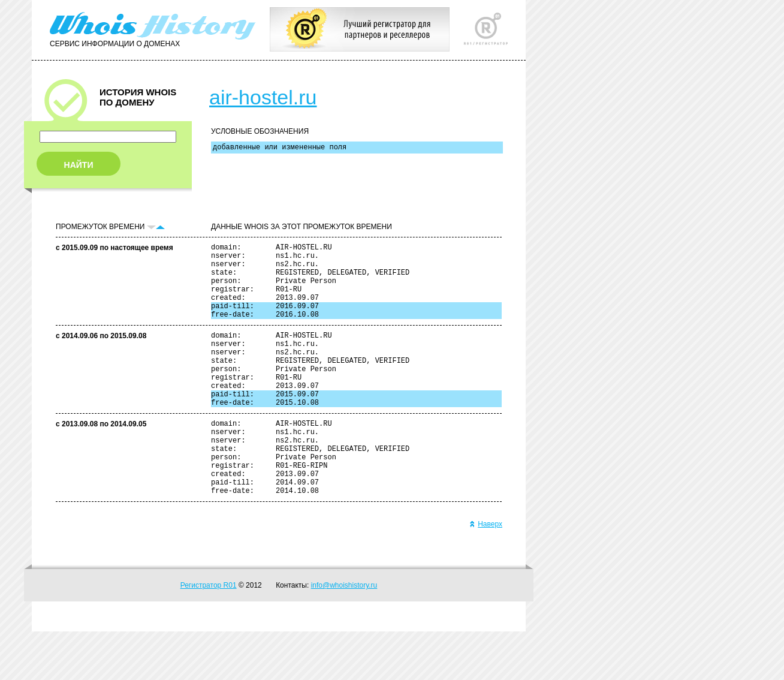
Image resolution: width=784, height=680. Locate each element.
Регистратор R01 (209, 634)
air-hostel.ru (263, 97)
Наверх (486, 573)
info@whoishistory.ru (344, 634)
